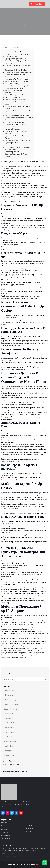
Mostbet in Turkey (10, 741)
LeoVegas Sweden (11, 737)
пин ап (11, 627)
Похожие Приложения (12, 152)
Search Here (8, 674)
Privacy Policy (5, 835)
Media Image (30, 832)
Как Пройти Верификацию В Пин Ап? (17, 115)
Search (45, 679)
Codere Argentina (10, 709)
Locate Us (4, 829)
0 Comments (16, 47)
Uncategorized (9, 751)
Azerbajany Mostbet (11, 704)
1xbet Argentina (10, 690)
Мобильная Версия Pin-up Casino (16, 81)
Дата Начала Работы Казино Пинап (16, 77)
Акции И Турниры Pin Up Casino (16, 95)
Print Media (30, 825)
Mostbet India (9, 746)
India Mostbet (9, 718)
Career (3, 826)
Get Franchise (5, 839)
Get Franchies (37, 4)
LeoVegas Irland (9, 732)
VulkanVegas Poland (11, 755)
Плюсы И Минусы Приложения (15, 99)
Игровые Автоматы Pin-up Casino (16, 54)
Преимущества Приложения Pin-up (17, 59)
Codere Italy (8, 714)
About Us (4, 823)
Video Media (30, 828)
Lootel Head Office (8, 848)
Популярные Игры (11, 56)
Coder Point (39, 865)
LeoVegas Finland (10, 723)
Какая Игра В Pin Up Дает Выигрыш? (17, 79)
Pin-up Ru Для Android (13, 97)
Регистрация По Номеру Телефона (16, 70)
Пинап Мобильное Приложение (15, 84)
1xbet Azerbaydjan (11, 700)
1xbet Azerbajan (10, 695)
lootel (5, 47)
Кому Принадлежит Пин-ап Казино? (17, 145)
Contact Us (5, 832)
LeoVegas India (9, 727)
